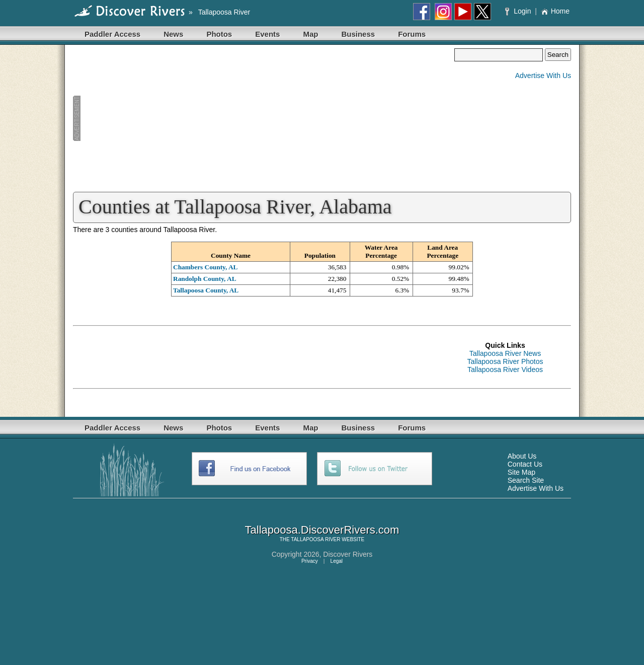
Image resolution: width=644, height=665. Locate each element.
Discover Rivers (348, 554)
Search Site (526, 480)
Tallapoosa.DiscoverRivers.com (322, 530)
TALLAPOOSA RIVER (315, 539)
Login (519, 11)
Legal (337, 561)
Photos (219, 34)
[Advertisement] (264, 119)
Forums (412, 34)
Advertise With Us (543, 76)
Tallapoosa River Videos (505, 370)
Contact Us (525, 464)
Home (555, 11)
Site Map (521, 472)
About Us (522, 456)
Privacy (310, 561)
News (173, 34)
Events (267, 34)
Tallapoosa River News (505, 353)
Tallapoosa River (224, 12)
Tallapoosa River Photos (505, 361)
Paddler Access (112, 34)
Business (358, 34)
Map (310, 34)
